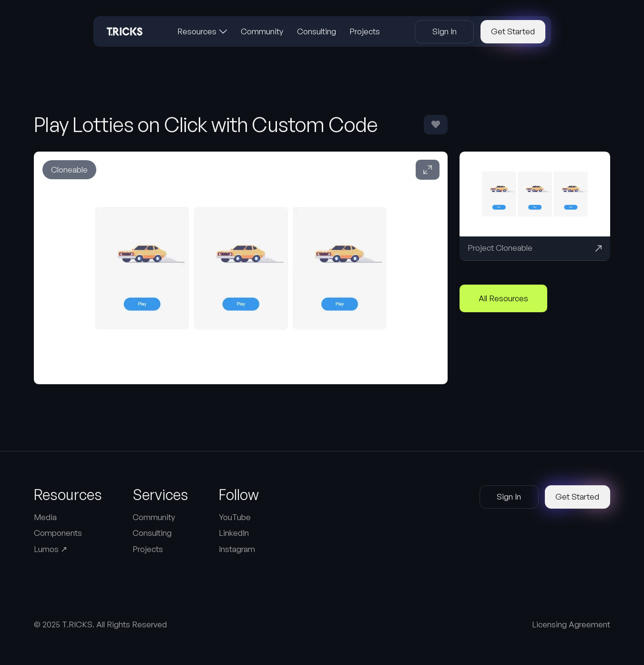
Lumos (51, 549)
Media (45, 517)
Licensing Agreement (571, 624)
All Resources (503, 298)
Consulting (152, 533)
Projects (148, 549)
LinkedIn (234, 533)
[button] (202, 31)
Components (58, 533)
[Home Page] (125, 31)
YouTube (235, 517)
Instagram (237, 549)
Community (154, 517)
